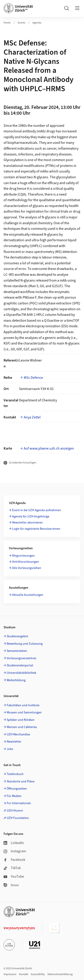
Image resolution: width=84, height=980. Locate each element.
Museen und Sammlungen (24, 713)
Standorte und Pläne (21, 782)
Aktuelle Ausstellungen (28, 595)
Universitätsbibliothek (22, 673)
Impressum (10, 974)
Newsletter (14, 742)
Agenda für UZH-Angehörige (31, 517)
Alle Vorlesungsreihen (27, 568)
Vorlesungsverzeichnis (22, 658)
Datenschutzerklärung (60, 974)
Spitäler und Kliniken (21, 720)
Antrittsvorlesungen (26, 562)
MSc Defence (33, 378)
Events (22, 23)
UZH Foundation (18, 818)
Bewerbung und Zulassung (25, 644)
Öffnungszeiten (17, 789)
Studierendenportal (20, 666)
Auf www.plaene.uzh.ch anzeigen (49, 448)
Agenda (37, 23)
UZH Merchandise (18, 734)
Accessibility (38, 974)
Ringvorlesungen (23, 556)
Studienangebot (17, 636)
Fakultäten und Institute (23, 705)
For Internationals (19, 803)
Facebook (14, 860)
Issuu (11, 885)
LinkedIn (14, 843)
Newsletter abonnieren (27, 523)
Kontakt (24, 974)
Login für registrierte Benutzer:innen (36, 529)
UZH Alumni (15, 811)
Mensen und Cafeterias (22, 727)
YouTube (14, 877)
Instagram (15, 851)
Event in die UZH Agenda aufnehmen (37, 510)
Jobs (10, 749)
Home (7, 23)
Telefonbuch (15, 774)
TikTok (12, 868)
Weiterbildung (16, 680)
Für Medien (14, 796)
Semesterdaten (17, 651)
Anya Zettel (32, 417)
